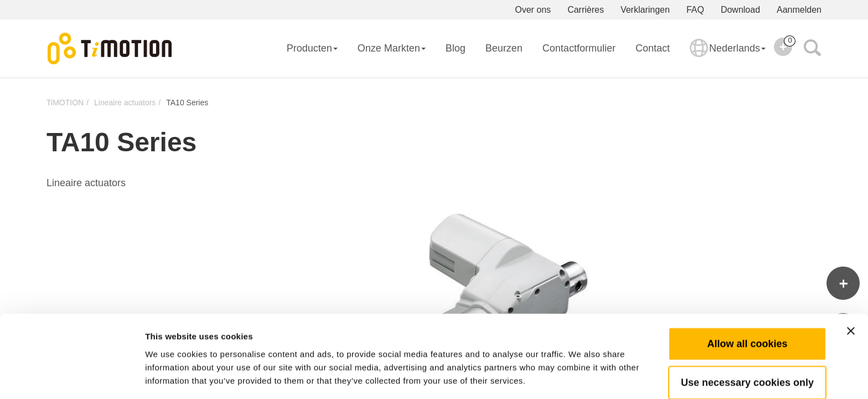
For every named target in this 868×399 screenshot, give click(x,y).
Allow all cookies (747, 304)
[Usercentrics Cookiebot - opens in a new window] (72, 377)
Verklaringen (645, 10)
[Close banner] (851, 291)
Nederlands (728, 55)
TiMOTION (65, 103)
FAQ (695, 10)
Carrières (586, 10)
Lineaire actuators (125, 103)
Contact (653, 48)
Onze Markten (392, 48)
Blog (456, 48)
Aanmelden (799, 10)
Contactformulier (579, 48)
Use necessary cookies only (747, 343)
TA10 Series (187, 103)
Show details (581, 377)
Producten (312, 48)
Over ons (533, 10)
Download (740, 10)
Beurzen (504, 48)
